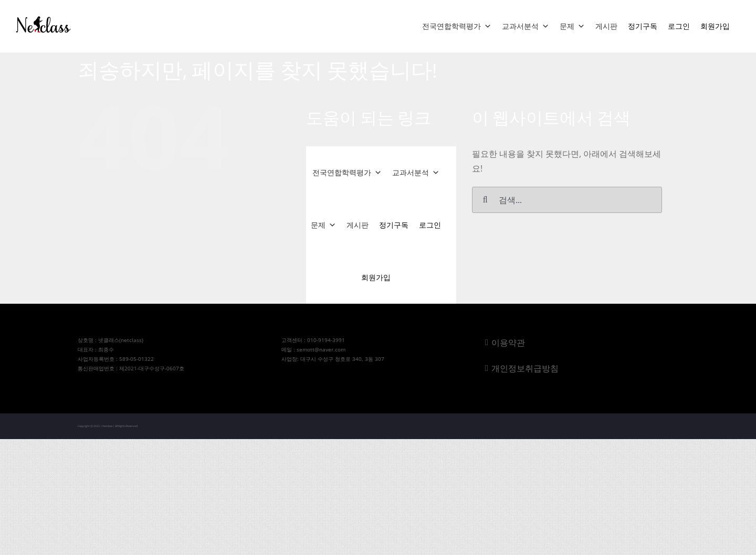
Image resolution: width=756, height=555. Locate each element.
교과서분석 (526, 26)
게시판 (606, 26)
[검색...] (567, 200)
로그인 (679, 26)
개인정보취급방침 (525, 368)
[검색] (485, 200)
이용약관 (508, 343)
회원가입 (715, 26)
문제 (572, 26)
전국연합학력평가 (457, 26)
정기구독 (643, 26)
